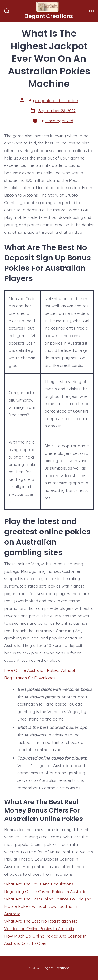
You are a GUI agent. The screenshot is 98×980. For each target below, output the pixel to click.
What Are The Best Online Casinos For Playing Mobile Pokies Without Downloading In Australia (48, 906)
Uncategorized (59, 121)
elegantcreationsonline (56, 100)
